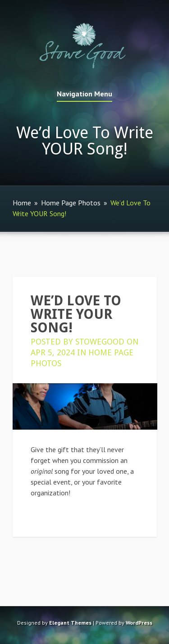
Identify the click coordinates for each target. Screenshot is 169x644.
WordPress (139, 623)
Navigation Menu (84, 94)
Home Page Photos (71, 203)
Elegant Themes (70, 623)
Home (22, 203)
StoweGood (100, 342)
